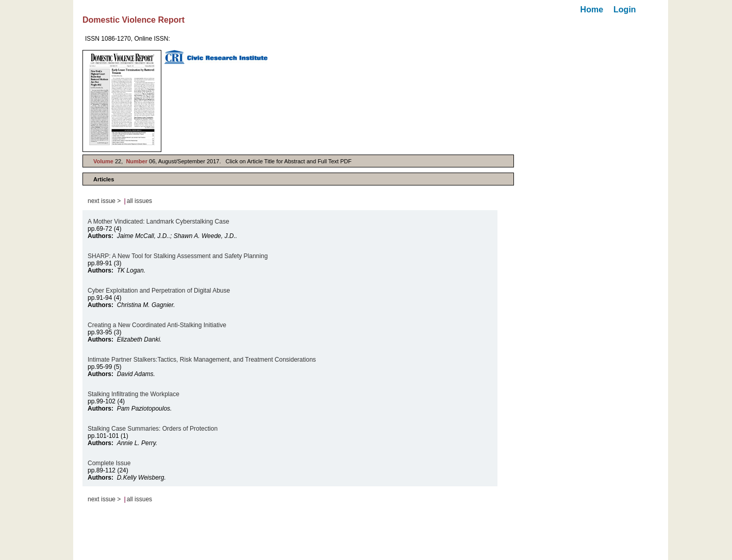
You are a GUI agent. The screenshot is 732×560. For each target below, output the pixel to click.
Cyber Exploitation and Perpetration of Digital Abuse (159, 291)
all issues (139, 201)
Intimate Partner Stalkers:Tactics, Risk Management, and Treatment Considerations (202, 360)
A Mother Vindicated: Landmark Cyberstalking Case (159, 222)
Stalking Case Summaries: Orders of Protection (153, 429)
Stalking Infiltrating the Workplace (134, 394)
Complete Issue (109, 463)
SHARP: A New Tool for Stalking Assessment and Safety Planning (178, 256)
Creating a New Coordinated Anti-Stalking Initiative (157, 325)
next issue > (104, 201)
